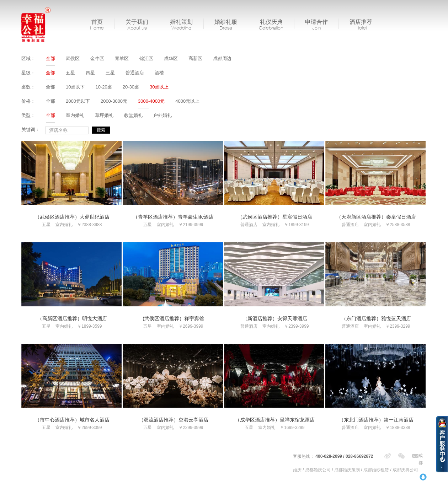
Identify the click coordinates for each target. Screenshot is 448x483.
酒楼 (159, 73)
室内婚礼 (75, 115)
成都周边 (222, 58)
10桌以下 (75, 87)
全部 (50, 58)
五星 (70, 73)
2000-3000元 (114, 101)
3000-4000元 (151, 101)
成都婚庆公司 (318, 470)
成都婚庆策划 (347, 470)
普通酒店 (135, 73)
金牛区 (97, 58)
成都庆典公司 (405, 470)
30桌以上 (159, 87)
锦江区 (146, 58)
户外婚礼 (162, 115)
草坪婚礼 (104, 115)
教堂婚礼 (133, 115)
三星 (110, 73)
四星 (90, 73)
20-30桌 (131, 87)
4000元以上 (187, 101)
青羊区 (122, 58)
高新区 (195, 58)
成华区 (171, 58)
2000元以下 (78, 101)
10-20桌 (103, 87)
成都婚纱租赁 (376, 470)
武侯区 (73, 58)
